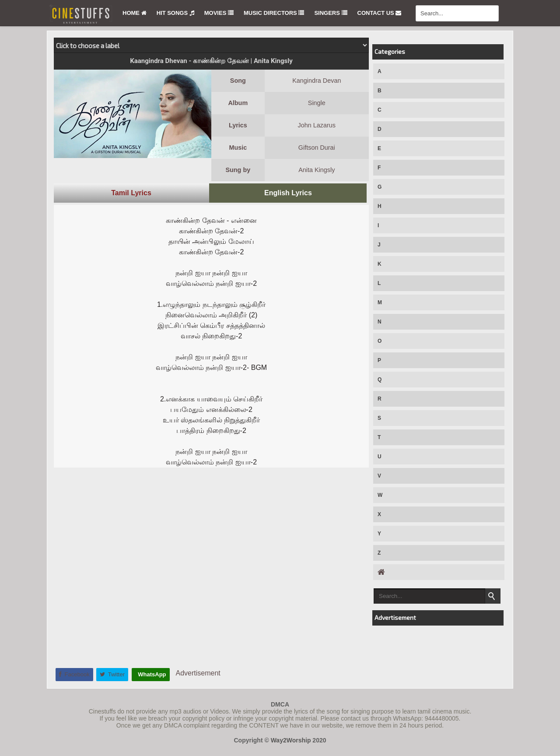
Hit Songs (175, 13)
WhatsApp (151, 674)
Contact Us (380, 13)
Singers (331, 13)
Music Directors (274, 13)
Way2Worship (291, 740)
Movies (219, 13)
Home (135, 13)
